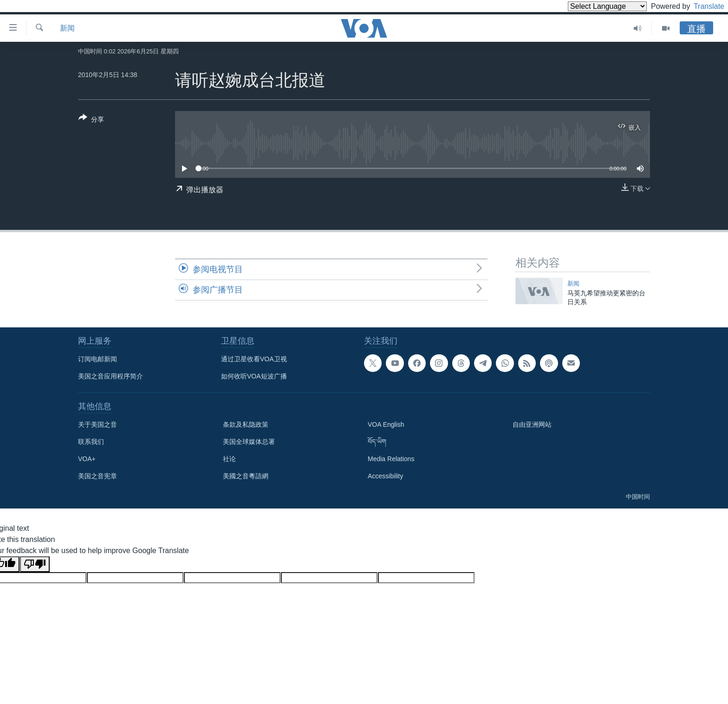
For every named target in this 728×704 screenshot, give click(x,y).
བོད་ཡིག (377, 442)
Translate (700, 6)
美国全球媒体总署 (249, 442)
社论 (229, 459)
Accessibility (385, 476)
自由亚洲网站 (532, 424)
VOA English (386, 424)
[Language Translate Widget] (591, 6)
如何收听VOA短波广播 (254, 376)
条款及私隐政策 (246, 424)
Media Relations (391, 459)
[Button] (91, 120)
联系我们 (91, 442)
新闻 (67, 28)
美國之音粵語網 (246, 476)
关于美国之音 (97, 424)
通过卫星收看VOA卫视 (254, 359)
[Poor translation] (35, 564)
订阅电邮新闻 (97, 359)
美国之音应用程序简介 (110, 376)
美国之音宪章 (97, 476)
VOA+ (87, 459)
